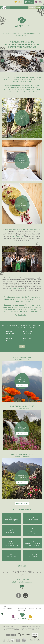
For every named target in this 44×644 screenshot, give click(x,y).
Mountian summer (22, 357)
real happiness (29, 278)
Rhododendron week (22, 454)
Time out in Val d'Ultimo (22, 406)
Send (22, 346)
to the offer (22, 385)
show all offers (22, 503)
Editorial (12, 628)
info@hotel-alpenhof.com (22, 582)
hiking (15, 233)
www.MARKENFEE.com (15, 630)
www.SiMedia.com (34, 630)
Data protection (20, 628)
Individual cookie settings (32, 628)
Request (32, 8)
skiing (19, 233)
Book (38, 8)
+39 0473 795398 (22, 580)
